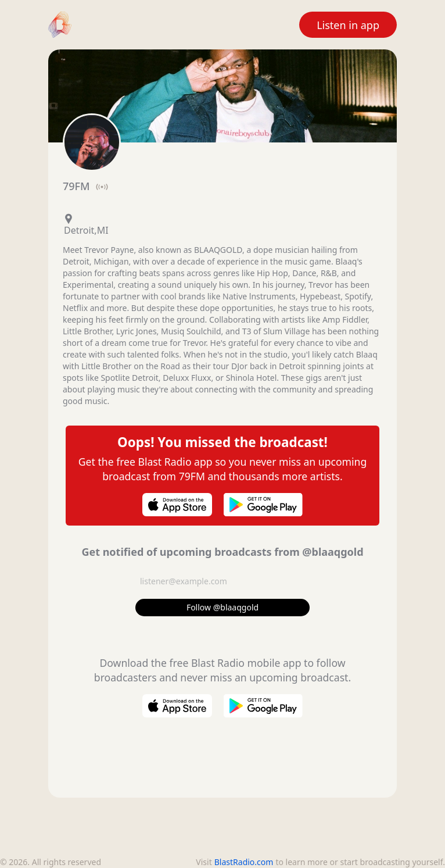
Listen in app (348, 25)
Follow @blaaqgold (222, 607)
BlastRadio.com (244, 862)
